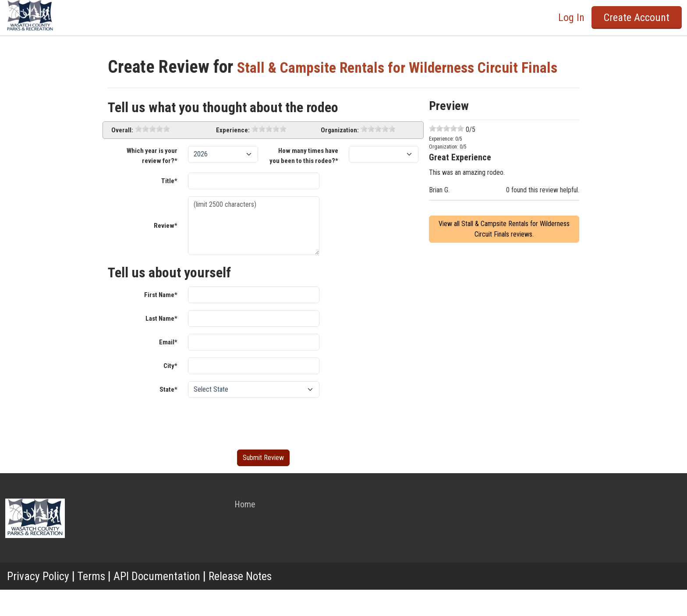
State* (168, 416)
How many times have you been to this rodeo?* (304, 182)
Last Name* (161, 345)
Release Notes (257, 602)
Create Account (637, 18)
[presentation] (255, 448)
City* (170, 392)
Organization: (340, 156)
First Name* (161, 321)
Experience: (233, 156)
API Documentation (166, 602)
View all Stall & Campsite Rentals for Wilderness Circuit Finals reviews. (504, 255)
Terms (96, 602)
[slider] (152, 155)
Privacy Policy (40, 602)
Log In (571, 18)
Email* (168, 368)
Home (245, 531)
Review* (166, 252)
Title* (169, 207)
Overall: (122, 156)
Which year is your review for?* (152, 182)
